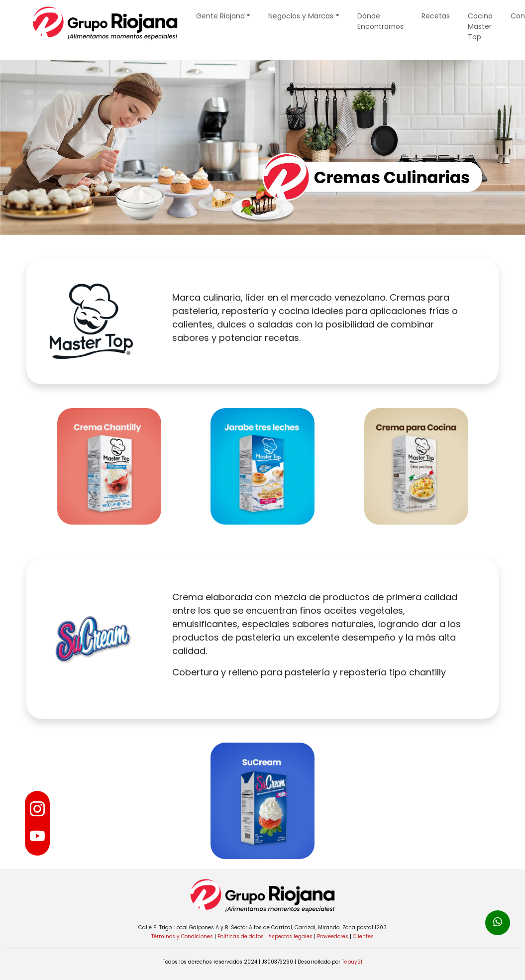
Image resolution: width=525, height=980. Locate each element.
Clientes (363, 936)
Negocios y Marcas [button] (301, 16)
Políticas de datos (241, 936)
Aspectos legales (290, 936)
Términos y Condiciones (182, 936)
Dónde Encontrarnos (380, 21)
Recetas (436, 16)
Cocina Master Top (480, 26)
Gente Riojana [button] (220, 16)
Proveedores (333, 936)
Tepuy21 (352, 962)
